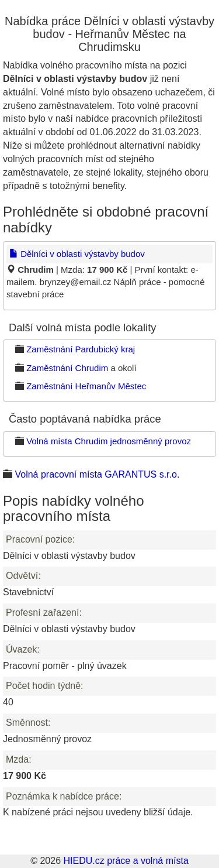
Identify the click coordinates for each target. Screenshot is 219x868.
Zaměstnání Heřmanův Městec (86, 386)
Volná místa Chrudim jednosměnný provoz (109, 441)
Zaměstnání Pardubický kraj (81, 349)
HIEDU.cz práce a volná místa (126, 861)
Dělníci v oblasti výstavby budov (77, 254)
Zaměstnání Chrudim (67, 368)
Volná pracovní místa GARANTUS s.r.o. (97, 474)
